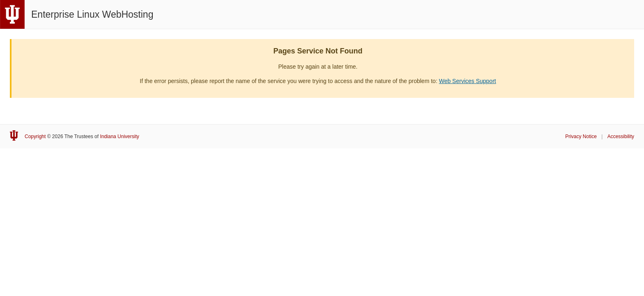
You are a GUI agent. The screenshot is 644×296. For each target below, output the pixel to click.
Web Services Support (468, 81)
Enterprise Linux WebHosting (92, 14)
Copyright (35, 136)
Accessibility (621, 136)
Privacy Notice (581, 136)
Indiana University (119, 136)
